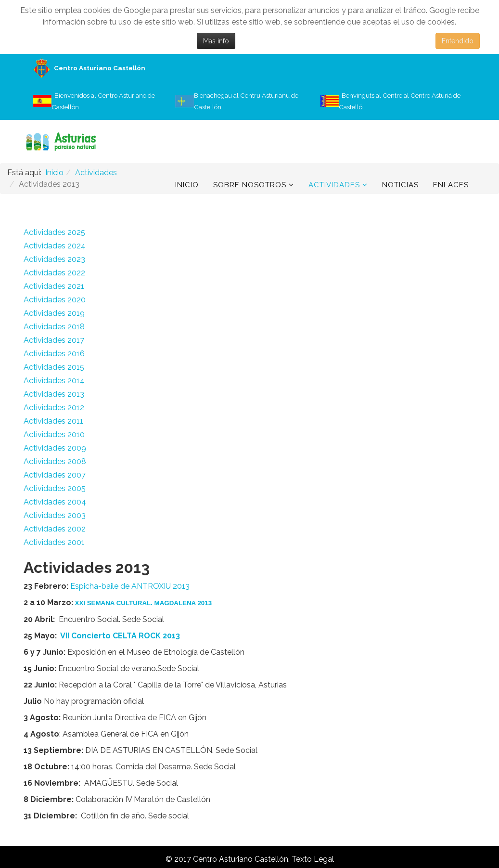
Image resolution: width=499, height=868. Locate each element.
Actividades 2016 (54, 354)
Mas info (216, 41)
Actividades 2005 (55, 488)
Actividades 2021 (54, 286)
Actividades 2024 (55, 246)
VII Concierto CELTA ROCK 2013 (120, 636)
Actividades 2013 (54, 394)
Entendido (458, 41)
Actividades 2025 (54, 232)
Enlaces (451, 185)
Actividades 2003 (55, 515)
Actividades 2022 (54, 273)
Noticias (400, 185)
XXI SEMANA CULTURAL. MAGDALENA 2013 (144, 603)
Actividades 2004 (55, 502)
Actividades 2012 (54, 408)
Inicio (187, 185)
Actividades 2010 (54, 434)
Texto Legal (313, 859)
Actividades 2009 (55, 448)
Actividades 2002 (55, 529)
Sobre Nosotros (250, 185)
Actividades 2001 (54, 542)
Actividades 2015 (54, 367)
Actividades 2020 (55, 300)
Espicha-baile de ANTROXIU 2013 (130, 586)
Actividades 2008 (55, 461)
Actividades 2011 (53, 421)
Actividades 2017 (54, 340)
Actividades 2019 (54, 313)
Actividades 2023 (54, 259)
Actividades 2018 (54, 327)
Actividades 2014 (54, 381)
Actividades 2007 (55, 475)
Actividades (334, 185)
